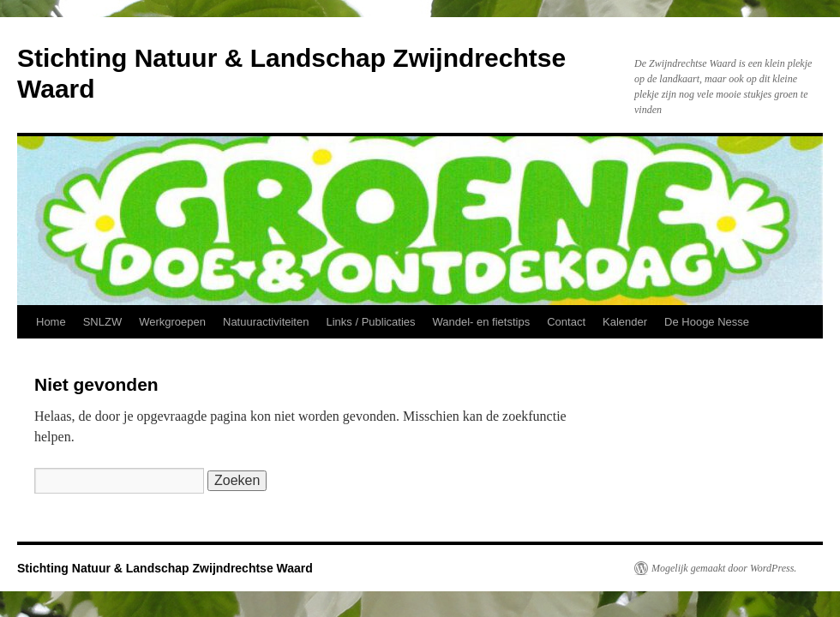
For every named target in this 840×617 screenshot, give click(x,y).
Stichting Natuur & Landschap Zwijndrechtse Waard (165, 568)
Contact (566, 322)
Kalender (625, 322)
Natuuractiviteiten (266, 322)
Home (51, 322)
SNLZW (103, 322)
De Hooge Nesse (707, 322)
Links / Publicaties (370, 322)
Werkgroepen (172, 322)
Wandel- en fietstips (482, 322)
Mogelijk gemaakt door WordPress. (724, 568)
